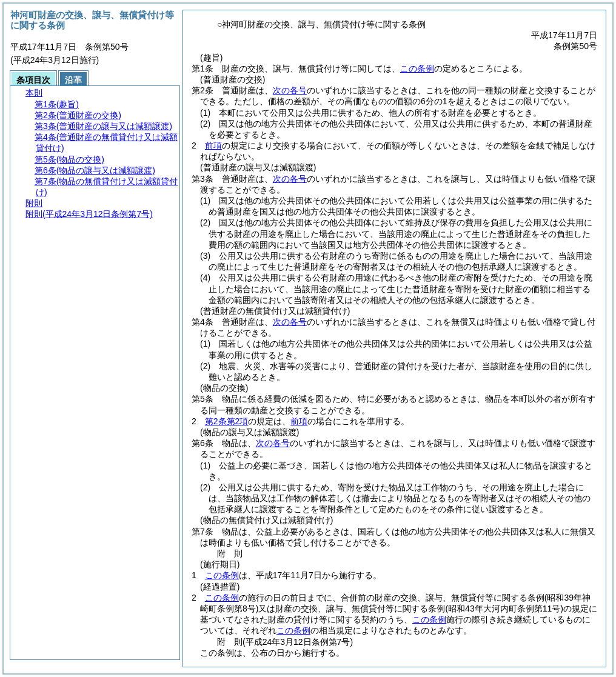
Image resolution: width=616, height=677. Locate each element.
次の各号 (290, 90)
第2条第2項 (227, 421)
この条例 (417, 68)
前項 (213, 145)
